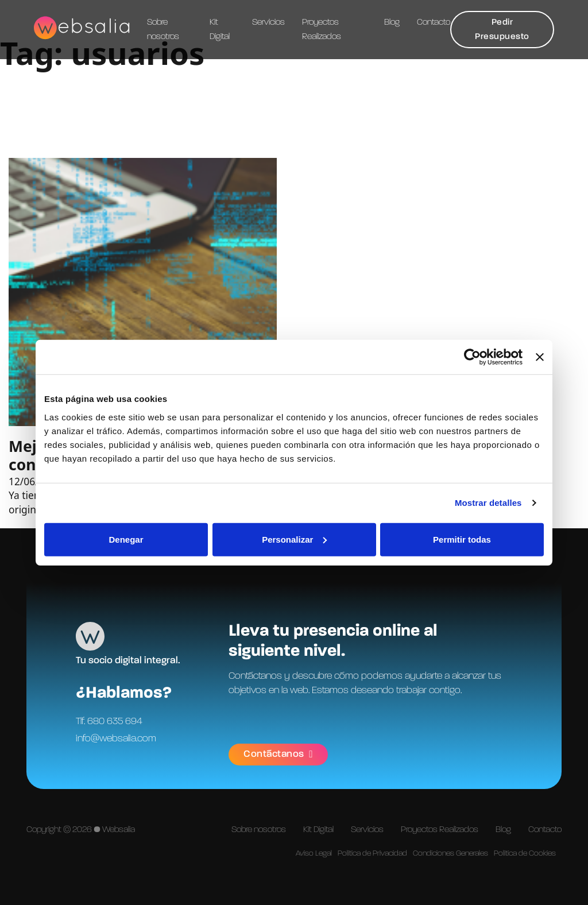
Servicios (268, 22)
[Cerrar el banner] (540, 357)
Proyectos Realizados (322, 30)
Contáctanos (279, 754)
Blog (392, 22)
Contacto (434, 22)
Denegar (126, 539)
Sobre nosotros (163, 30)
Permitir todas (462, 539)
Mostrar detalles (488, 503)
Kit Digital (220, 30)
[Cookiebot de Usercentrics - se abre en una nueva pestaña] (472, 357)
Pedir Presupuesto (502, 30)
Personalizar (294, 539)
